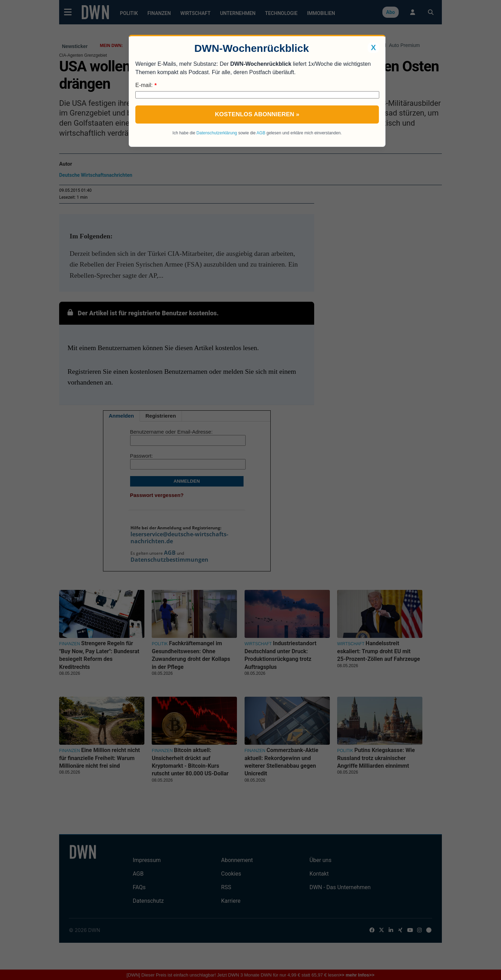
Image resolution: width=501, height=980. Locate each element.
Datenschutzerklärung (217, 133)
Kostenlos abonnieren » (257, 114)
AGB (261, 133)
